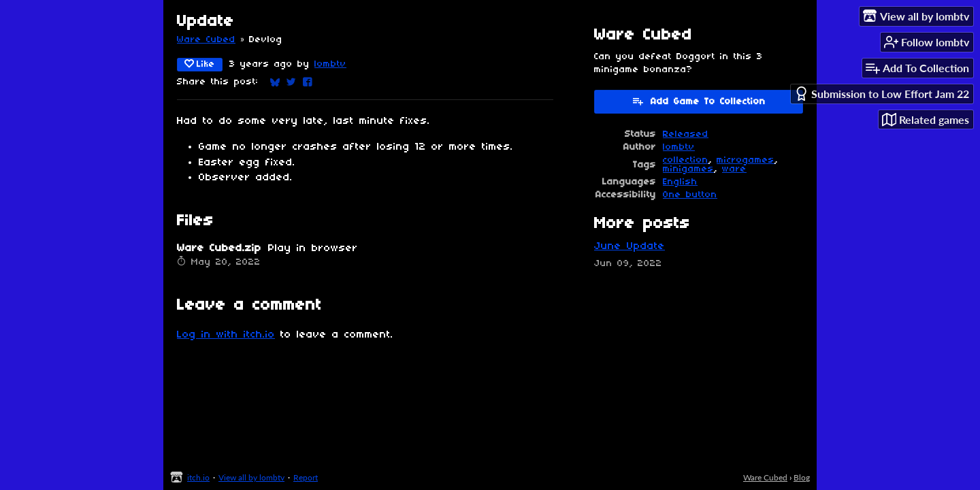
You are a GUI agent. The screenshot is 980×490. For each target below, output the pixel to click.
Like (200, 64)
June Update (630, 246)
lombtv (330, 64)
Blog (802, 477)
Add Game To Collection (699, 101)
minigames (688, 169)
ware (734, 169)
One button (690, 195)
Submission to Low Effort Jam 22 (882, 94)
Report (306, 477)
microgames (746, 160)
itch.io (198, 477)
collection (686, 160)
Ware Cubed (206, 40)
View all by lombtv (251, 477)
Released (686, 134)
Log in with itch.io (226, 335)
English (680, 182)
